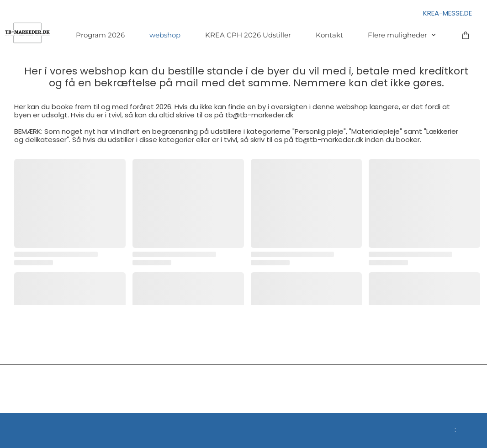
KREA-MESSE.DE (447, 13)
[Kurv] (466, 35)
